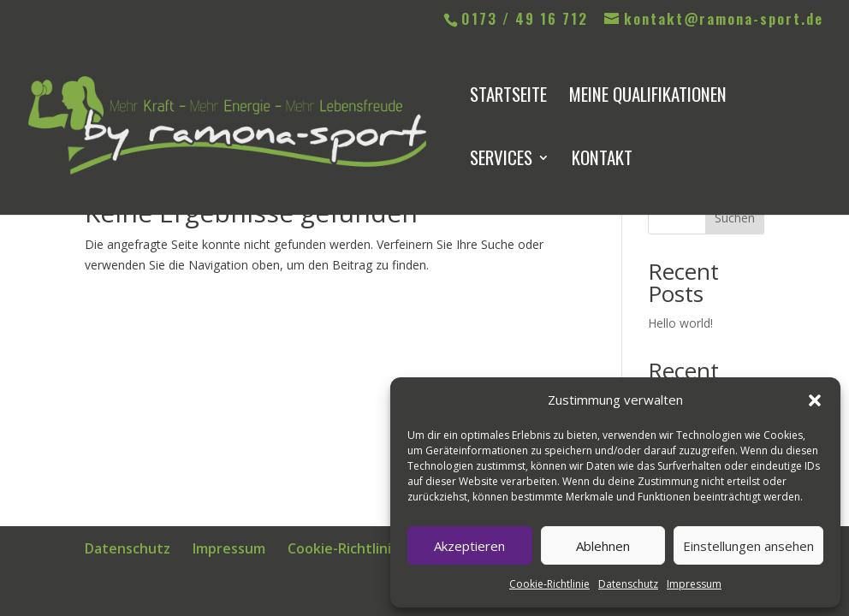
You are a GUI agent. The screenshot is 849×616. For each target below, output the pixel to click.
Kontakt (602, 161)
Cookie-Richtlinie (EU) (359, 548)
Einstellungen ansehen (748, 546)
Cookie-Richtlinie (549, 584)
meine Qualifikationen (648, 98)
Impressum (694, 584)
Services (501, 161)
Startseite (508, 98)
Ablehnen (603, 546)
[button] (815, 400)
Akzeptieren (469, 546)
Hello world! (680, 323)
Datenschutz (628, 584)
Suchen (735, 218)
